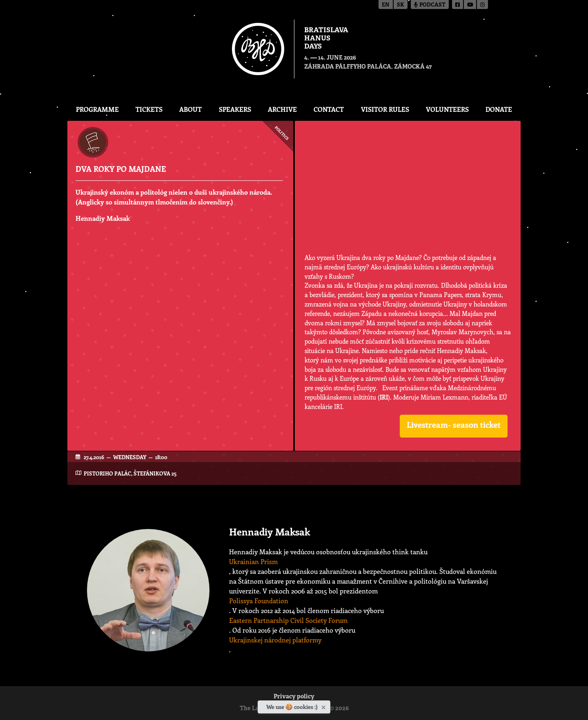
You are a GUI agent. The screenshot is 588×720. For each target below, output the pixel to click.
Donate (499, 109)
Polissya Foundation (259, 601)
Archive (282, 109)
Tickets (149, 109)
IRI (384, 397)
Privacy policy (294, 697)
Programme (97, 109)
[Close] (324, 706)
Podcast (430, 5)
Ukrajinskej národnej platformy (275, 640)
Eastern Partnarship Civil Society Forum (288, 620)
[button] (454, 426)
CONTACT (329, 109)
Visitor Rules (385, 109)
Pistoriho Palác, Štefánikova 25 (130, 473)
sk (401, 5)
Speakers (235, 109)
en (386, 5)
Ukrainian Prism (253, 561)
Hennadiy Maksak (103, 218)
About (190, 109)
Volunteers (447, 109)
